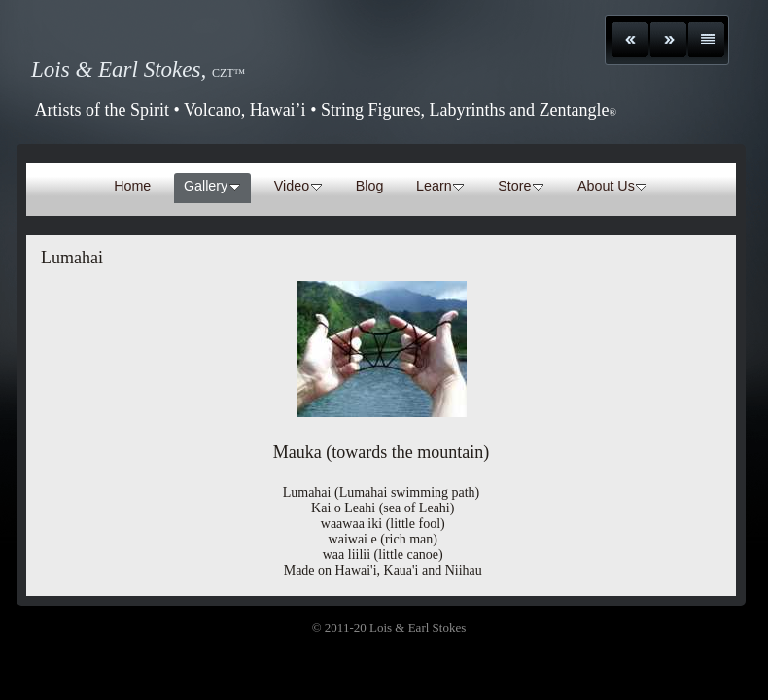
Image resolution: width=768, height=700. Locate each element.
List (706, 40)
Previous (630, 40)
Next (668, 40)
